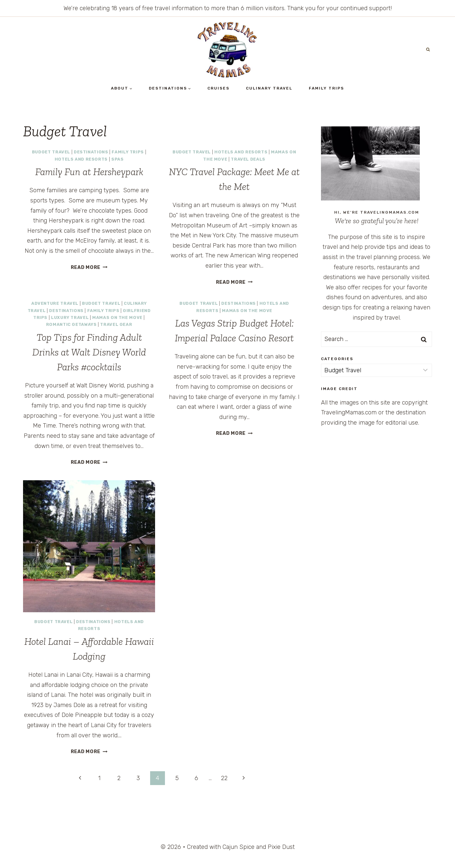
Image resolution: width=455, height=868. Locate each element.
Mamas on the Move (117, 317)
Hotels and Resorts (81, 159)
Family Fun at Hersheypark (89, 172)
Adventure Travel (55, 303)
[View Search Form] (428, 50)
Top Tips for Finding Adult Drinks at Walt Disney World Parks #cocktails (89, 352)
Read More (89, 267)
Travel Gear (116, 324)
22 (224, 778)
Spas (118, 159)
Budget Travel (51, 152)
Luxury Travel (70, 317)
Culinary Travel (269, 88)
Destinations (91, 152)
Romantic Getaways (71, 324)
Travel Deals (248, 159)
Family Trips (326, 88)
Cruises (218, 88)
